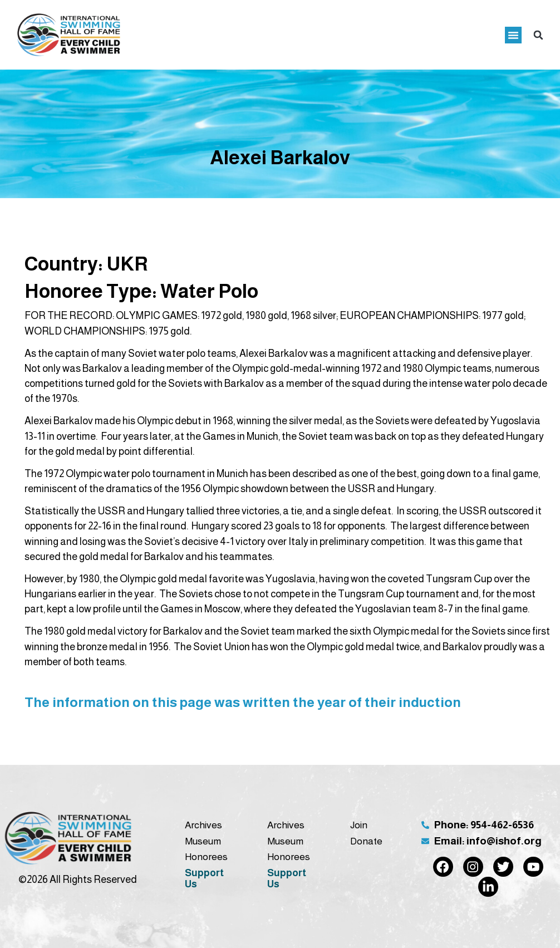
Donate (366, 841)
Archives (203, 825)
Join (359, 825)
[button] (513, 35)
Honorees (206, 857)
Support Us (204, 878)
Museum (203, 841)
